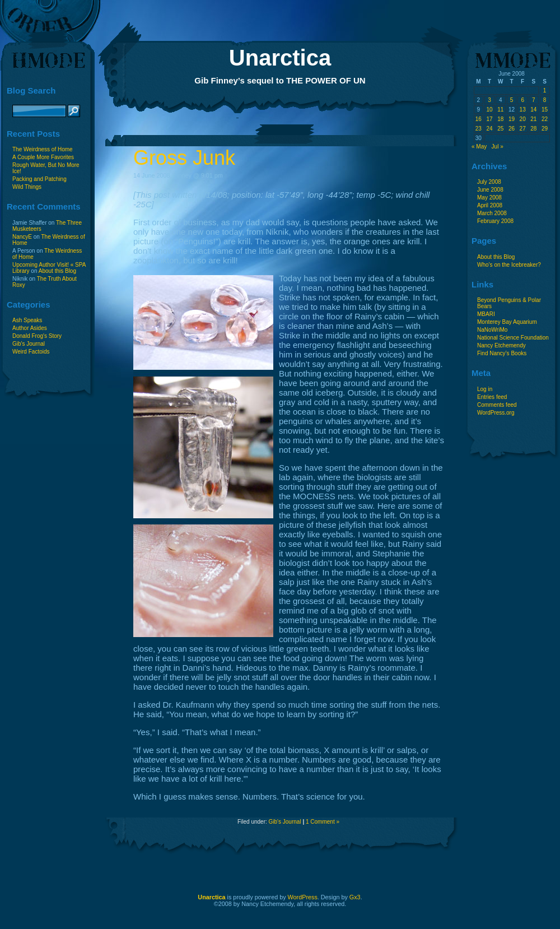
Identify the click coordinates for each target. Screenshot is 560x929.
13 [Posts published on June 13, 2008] (523, 110)
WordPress (303, 897)
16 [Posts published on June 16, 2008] (479, 119)
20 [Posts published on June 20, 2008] (523, 119)
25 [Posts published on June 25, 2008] (500, 129)
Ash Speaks (27, 320)
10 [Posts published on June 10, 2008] (489, 110)
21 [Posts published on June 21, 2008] (533, 119)
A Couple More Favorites (43, 157)
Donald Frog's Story (37, 336)
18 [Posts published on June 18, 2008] (500, 119)
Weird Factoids (31, 352)
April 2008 (490, 205)
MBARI (486, 314)
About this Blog (57, 271)
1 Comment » (323, 822)
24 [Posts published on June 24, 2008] (489, 129)
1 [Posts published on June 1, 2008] (545, 90)
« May (479, 147)
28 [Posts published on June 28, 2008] (533, 129)
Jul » (498, 147)
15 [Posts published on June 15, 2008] (545, 110)
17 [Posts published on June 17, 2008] (489, 119)
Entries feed (492, 397)
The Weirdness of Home (43, 149)
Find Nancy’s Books (502, 353)
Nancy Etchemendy (501, 345)
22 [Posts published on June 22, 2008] (545, 119)
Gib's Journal (29, 344)
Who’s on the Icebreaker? (509, 265)
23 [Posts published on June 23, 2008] (479, 129)
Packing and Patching (39, 179)
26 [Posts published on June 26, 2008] (512, 129)
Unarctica (280, 58)
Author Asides (30, 328)
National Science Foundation (513, 338)
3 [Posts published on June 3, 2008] (489, 100)
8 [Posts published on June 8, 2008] (545, 100)
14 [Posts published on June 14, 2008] (533, 110)
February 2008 (495, 221)
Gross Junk (184, 158)
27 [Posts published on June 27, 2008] (523, 129)
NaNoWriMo (492, 330)
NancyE (22, 237)
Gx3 (355, 897)
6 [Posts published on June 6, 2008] (522, 100)
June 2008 (490, 190)
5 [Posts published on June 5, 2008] (512, 100)
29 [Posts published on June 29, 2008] (545, 129)
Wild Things (27, 187)
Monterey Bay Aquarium (507, 322)
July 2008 (489, 182)
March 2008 (492, 213)
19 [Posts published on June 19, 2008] (512, 119)
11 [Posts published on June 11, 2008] (500, 110)
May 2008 (489, 198)
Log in (485, 389)
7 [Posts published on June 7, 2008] (534, 100)
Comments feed (497, 405)
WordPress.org (496, 413)
